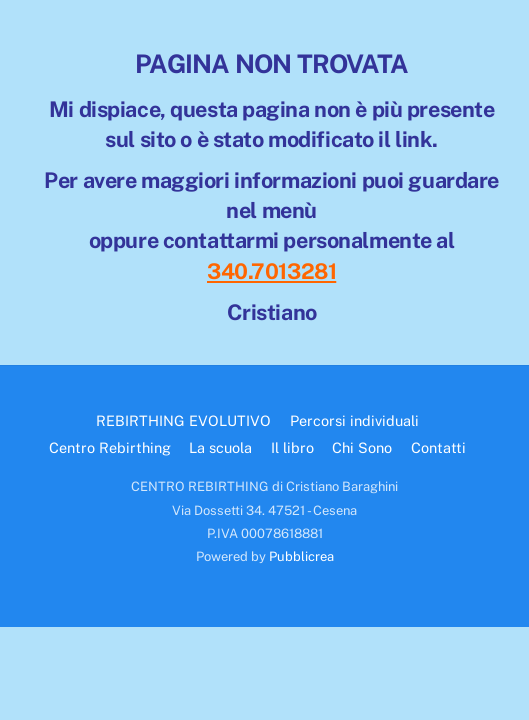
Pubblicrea (301, 556)
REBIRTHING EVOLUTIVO (183, 420)
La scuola (220, 447)
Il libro (292, 447)
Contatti (438, 447)
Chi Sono (362, 447)
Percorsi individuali (354, 420)
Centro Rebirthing (110, 447)
